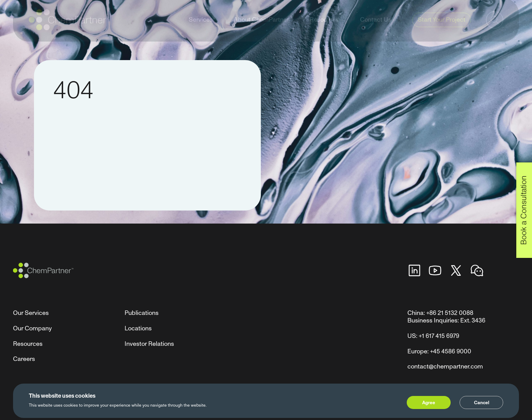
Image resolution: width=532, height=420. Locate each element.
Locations (138, 328)
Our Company (32, 328)
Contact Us (376, 26)
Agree (429, 403)
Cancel (482, 403)
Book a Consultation (524, 210)
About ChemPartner (261, 26)
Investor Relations (149, 344)
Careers (24, 359)
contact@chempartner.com (445, 367)
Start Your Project (442, 26)
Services (201, 26)
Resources (324, 26)
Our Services (31, 313)
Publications (142, 313)
